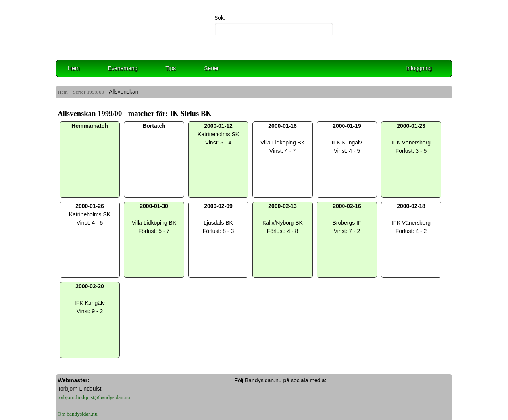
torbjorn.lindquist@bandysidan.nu (94, 397)
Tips (171, 68)
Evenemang (123, 68)
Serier (211, 68)
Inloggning (419, 68)
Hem (74, 68)
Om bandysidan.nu (78, 414)
